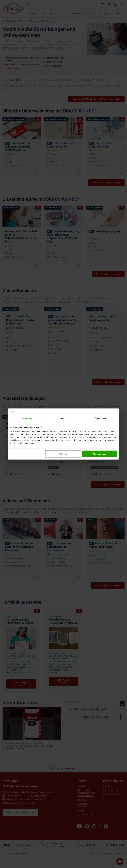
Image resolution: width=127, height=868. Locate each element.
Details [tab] (63, 418)
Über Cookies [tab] (101, 418)
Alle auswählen (100, 454)
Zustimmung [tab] (26, 418)
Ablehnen (63, 454)
